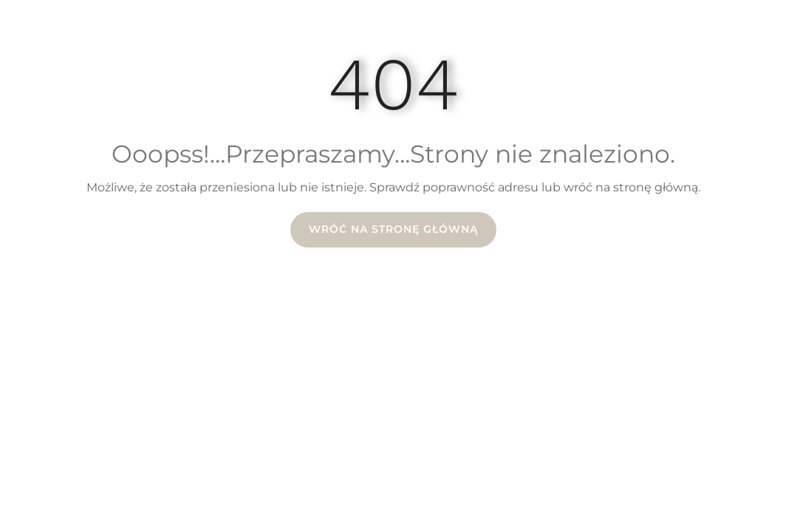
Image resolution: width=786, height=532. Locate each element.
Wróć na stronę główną (393, 229)
